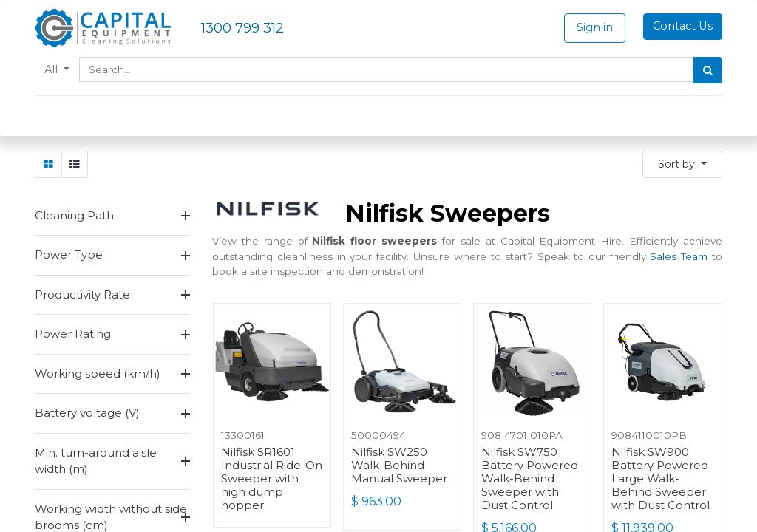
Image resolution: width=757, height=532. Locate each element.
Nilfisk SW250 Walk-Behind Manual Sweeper (399, 465)
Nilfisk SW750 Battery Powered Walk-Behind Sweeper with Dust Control (530, 479)
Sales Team (679, 256)
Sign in (595, 27)
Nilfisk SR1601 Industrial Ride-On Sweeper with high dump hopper (272, 479)
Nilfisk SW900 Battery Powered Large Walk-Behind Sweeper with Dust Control (661, 479)
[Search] (708, 70)
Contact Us (683, 26)
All (52, 69)
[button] (682, 164)
